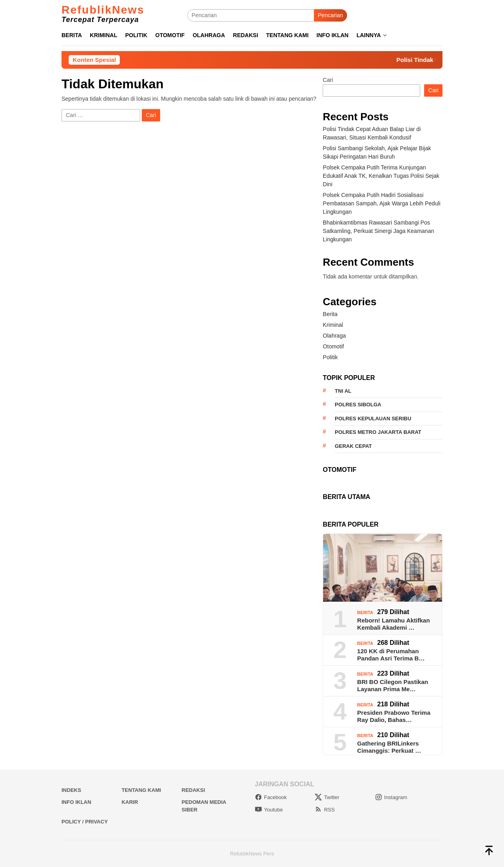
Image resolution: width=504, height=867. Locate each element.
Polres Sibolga (358, 405)
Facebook (271, 797)
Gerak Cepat (353, 446)
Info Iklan (76, 802)
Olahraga (334, 336)
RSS (325, 810)
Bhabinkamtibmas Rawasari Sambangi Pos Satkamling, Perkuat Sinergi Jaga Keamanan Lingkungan (378, 231)
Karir (130, 802)
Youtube (269, 810)
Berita (330, 314)
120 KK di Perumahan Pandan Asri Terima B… (391, 655)
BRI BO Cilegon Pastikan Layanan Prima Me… (393, 685)
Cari (328, 80)
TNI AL (343, 391)
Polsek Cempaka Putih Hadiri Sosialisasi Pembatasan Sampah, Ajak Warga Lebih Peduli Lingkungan (381, 203)
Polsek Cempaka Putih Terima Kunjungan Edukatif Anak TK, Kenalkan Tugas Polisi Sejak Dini (381, 176)
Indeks (71, 790)
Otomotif (333, 346)
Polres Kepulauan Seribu (373, 419)
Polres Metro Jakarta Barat (378, 432)
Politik (330, 357)
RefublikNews (103, 10)
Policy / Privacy (85, 822)
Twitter (327, 797)
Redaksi (193, 790)
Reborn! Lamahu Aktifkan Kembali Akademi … (393, 624)
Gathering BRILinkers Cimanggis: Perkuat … (389, 747)
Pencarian (330, 15)
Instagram (391, 797)
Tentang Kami (141, 790)
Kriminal (333, 325)
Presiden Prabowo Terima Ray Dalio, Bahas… (394, 716)
